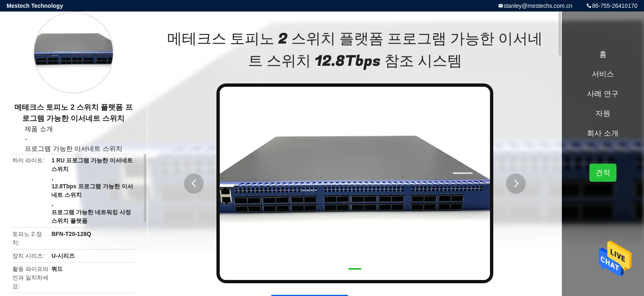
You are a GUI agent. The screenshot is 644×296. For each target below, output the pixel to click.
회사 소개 (603, 133)
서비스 (603, 74)
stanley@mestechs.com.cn (538, 6)
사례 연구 (603, 94)
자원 (603, 113)
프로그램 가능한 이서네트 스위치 (73, 149)
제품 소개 (39, 129)
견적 (603, 173)
